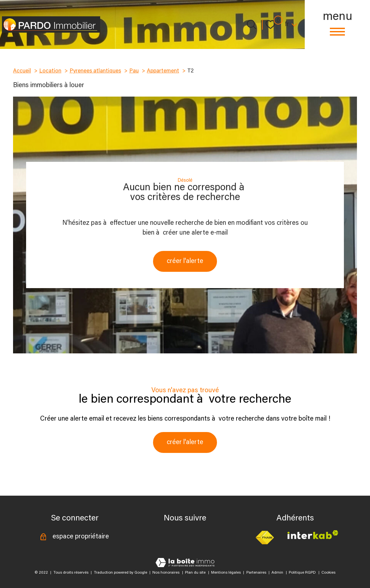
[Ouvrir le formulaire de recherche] (252, 24)
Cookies (328, 573)
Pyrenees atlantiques (95, 71)
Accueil (22, 71)
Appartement (163, 71)
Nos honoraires (166, 573)
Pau (134, 71)
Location (50, 71)
